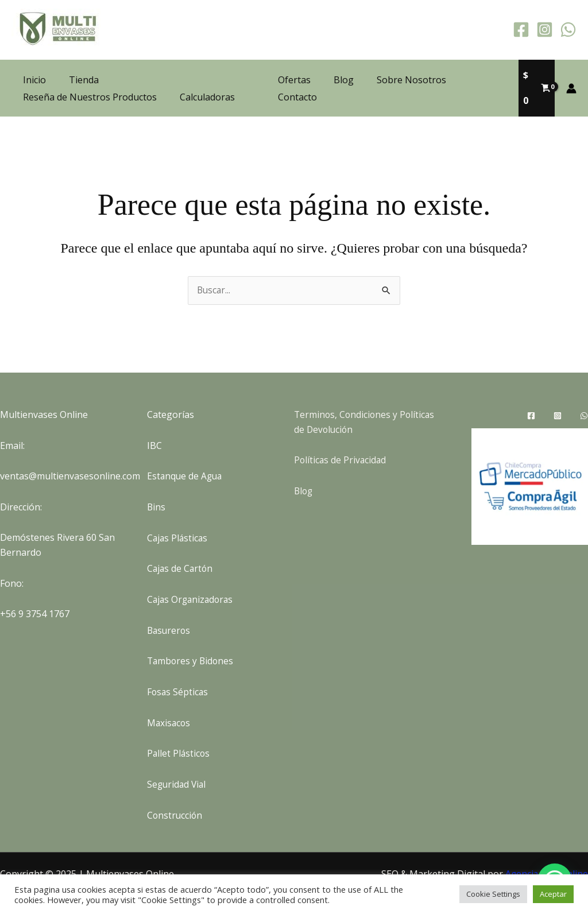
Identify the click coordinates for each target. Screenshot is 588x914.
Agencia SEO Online (546, 851)
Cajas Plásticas (178, 516)
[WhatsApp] (568, 30)
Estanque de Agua (186, 454)
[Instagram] (545, 30)
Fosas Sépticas (178, 669)
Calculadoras (207, 86)
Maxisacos (169, 700)
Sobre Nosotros (403, 77)
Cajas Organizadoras (192, 577)
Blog (340, 77)
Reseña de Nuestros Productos (90, 86)
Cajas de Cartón (181, 547)
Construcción (175, 793)
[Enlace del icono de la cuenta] (571, 77)
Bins (156, 485)
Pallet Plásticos (179, 731)
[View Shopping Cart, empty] (535, 77)
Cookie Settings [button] (493, 894)
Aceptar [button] (553, 894)
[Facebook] (521, 30)
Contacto (476, 77)
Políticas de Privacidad (341, 438)
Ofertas (295, 77)
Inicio (34, 68)
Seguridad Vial (178, 762)
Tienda (84, 68)
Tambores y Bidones (192, 639)
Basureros (170, 608)
